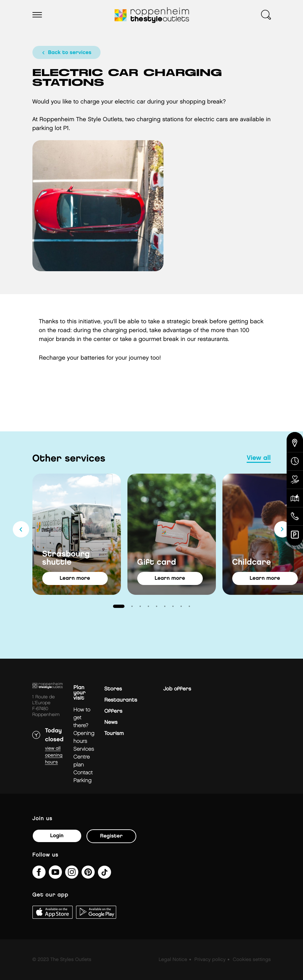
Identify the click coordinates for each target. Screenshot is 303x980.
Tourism (114, 734)
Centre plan (82, 761)
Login (57, 836)
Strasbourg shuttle (66, 558)
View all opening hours (54, 755)
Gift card (157, 563)
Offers (113, 711)
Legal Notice (173, 960)
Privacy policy (210, 960)
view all (259, 458)
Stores (113, 689)
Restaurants (121, 700)
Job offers (177, 689)
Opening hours (84, 737)
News (111, 722)
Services (84, 749)
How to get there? (82, 718)
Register (112, 836)
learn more (75, 578)
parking (82, 781)
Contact (83, 773)
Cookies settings (252, 960)
